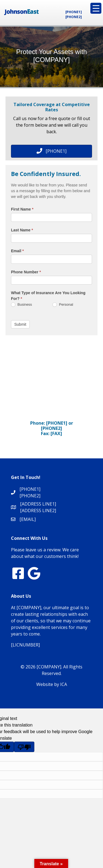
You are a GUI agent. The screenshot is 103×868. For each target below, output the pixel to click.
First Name (22, 209)
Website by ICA (52, 684)
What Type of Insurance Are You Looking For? (48, 296)
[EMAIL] (28, 519)
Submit (20, 324)
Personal (63, 305)
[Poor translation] (24, 747)
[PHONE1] (74, 12)
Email (17, 251)
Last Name (22, 230)
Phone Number (26, 272)
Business (21, 305)
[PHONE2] (74, 17)
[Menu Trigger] (96, 8)
